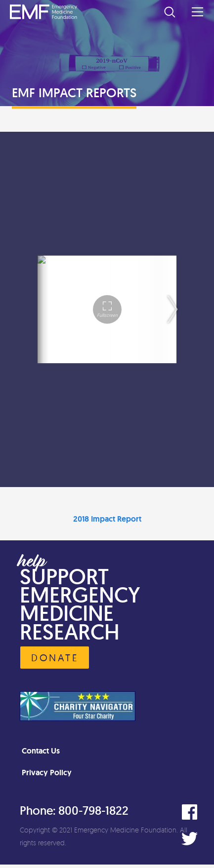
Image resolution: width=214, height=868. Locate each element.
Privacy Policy (47, 773)
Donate (55, 658)
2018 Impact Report (107, 519)
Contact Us (41, 751)
